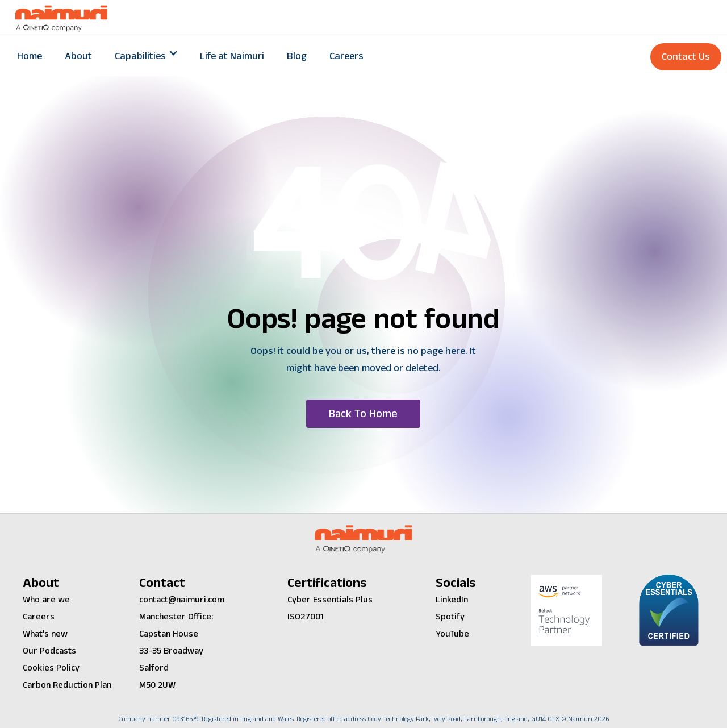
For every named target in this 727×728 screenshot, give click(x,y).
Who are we (46, 600)
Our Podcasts (49, 651)
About (78, 56)
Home (30, 56)
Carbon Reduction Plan (67, 685)
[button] (146, 56)
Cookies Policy (51, 668)
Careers (346, 56)
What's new (45, 634)
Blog (297, 56)
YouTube (452, 634)
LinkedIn (452, 600)
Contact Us (686, 57)
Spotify (450, 617)
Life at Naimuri (232, 56)
